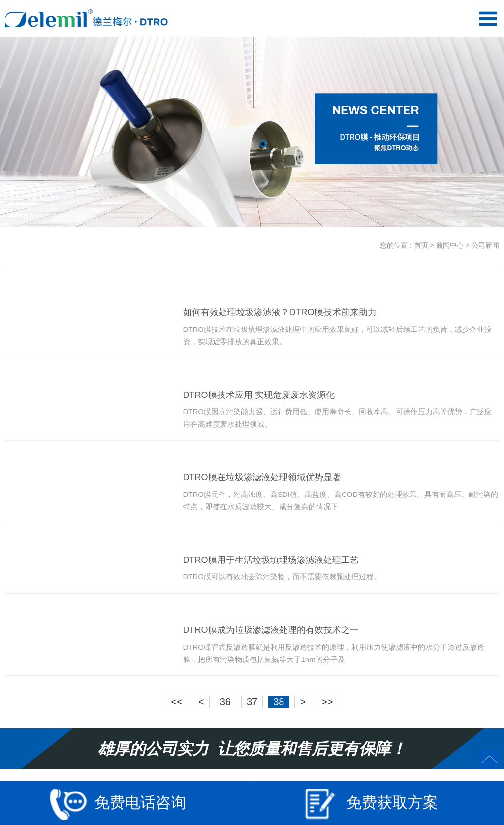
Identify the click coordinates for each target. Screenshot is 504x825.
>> (327, 702)
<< (177, 702)
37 (252, 702)
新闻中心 (450, 245)
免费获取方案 (370, 804)
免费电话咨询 (118, 804)
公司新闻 (485, 245)
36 (225, 702)
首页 (421, 245)
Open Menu (488, 18)
